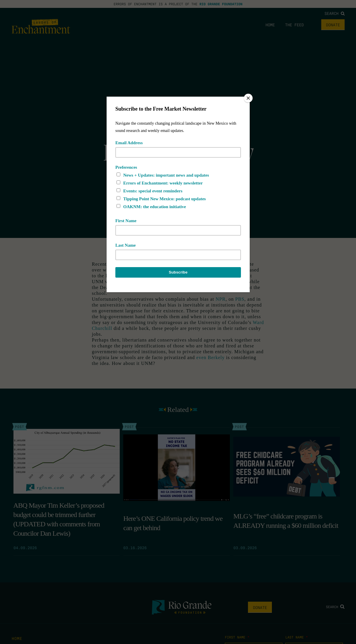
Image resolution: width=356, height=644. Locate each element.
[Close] (248, 98)
